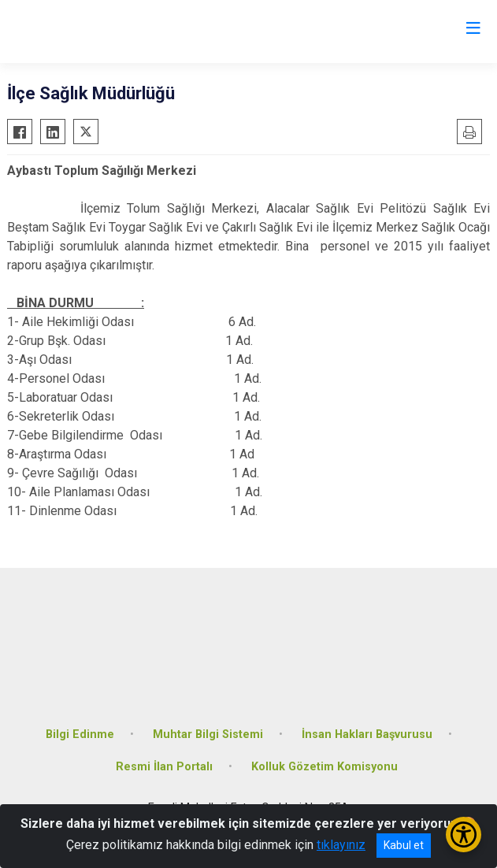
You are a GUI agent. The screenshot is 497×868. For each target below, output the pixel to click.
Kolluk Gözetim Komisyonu (325, 767)
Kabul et (404, 845)
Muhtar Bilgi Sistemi (208, 734)
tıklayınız (341, 845)
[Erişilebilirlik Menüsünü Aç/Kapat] (464, 835)
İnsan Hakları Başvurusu (367, 734)
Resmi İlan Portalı (164, 767)
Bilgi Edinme (80, 734)
